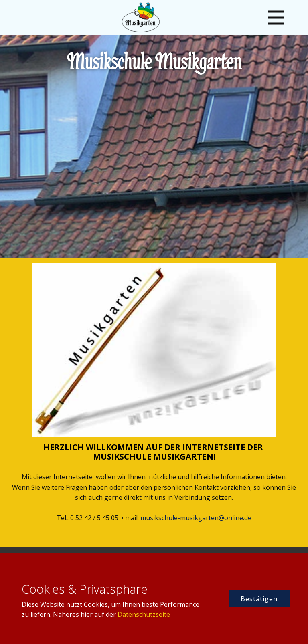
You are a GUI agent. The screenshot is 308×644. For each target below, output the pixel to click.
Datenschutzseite (144, 614)
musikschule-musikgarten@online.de (196, 518)
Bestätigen (259, 599)
